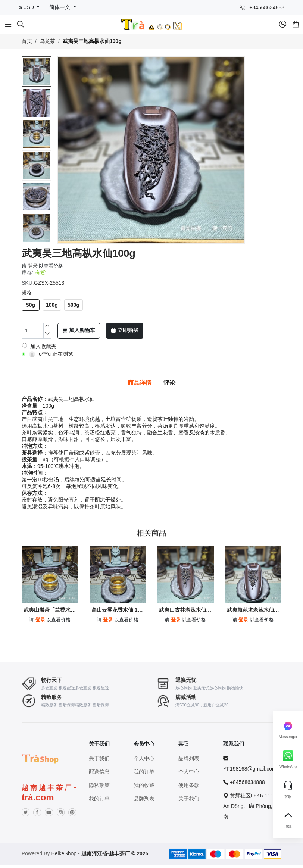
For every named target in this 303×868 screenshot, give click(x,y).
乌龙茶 (47, 41)
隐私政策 (99, 788)
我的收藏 (144, 788)
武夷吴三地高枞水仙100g (92, 41)
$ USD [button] (27, 7)
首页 (27, 41)
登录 (33, 266)
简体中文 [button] (60, 7)
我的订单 (99, 802)
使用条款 (189, 788)
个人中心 (144, 761)
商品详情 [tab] (140, 383)
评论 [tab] (169, 383)
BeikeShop (64, 856)
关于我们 (99, 761)
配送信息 (99, 775)
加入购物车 (79, 330)
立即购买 (125, 330)
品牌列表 (144, 802)
